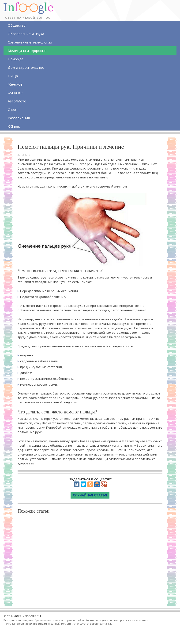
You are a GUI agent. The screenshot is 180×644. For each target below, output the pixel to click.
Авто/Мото (17, 101)
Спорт (13, 109)
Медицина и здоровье (27, 51)
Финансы (15, 93)
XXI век (14, 126)
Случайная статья (90, 495)
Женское (15, 84)
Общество (17, 25)
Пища (13, 76)
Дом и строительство (26, 67)
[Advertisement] (90, 559)
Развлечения (19, 118)
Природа (15, 59)
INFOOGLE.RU (31, 616)
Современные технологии (30, 42)
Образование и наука (26, 34)
